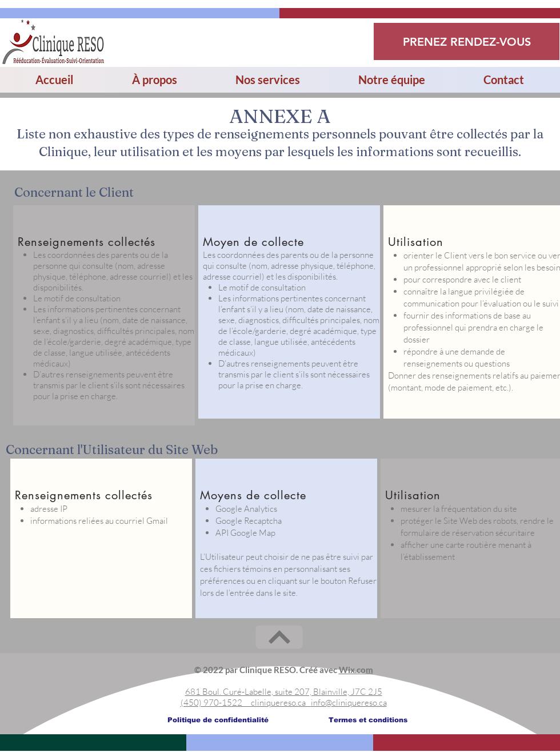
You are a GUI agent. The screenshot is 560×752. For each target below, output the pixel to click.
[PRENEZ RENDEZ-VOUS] (467, 41)
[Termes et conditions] (368, 720)
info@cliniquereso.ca (349, 703)
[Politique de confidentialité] (218, 720)
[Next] (279, 637)
